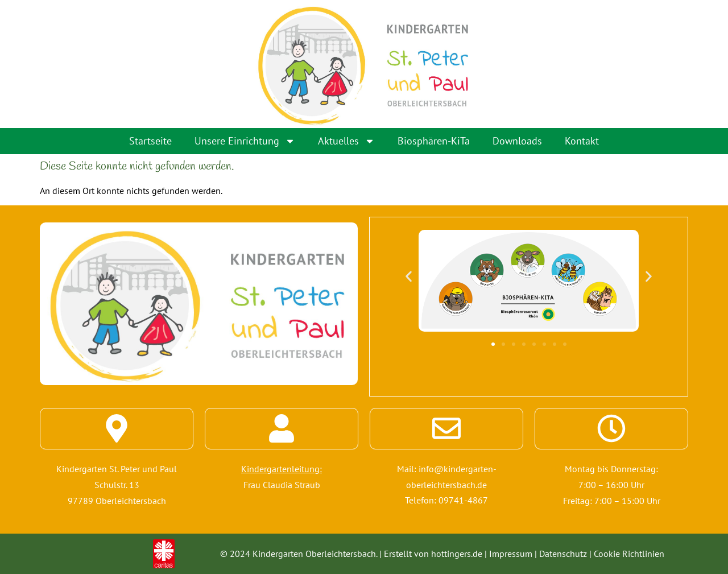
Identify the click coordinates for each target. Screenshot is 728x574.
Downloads (517, 141)
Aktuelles (346, 141)
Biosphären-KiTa (434, 141)
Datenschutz (563, 554)
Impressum (511, 554)
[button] (409, 276)
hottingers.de (457, 554)
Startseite (150, 141)
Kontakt (582, 141)
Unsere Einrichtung (245, 141)
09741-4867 (463, 501)
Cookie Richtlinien (629, 554)
